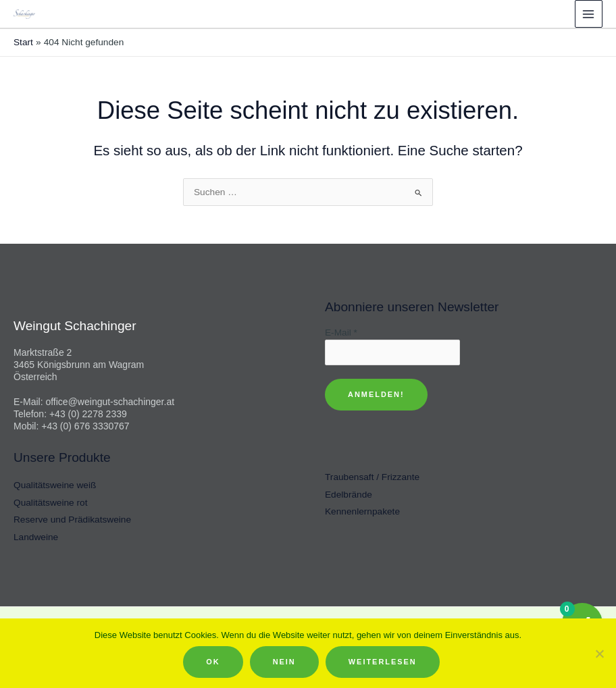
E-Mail (341, 333)
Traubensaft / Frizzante (372, 477)
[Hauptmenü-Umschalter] (589, 14)
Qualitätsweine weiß (55, 485)
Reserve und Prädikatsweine (72, 520)
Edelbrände (349, 495)
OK (213, 662)
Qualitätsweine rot (50, 503)
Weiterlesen (383, 662)
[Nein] (599, 654)
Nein (284, 662)
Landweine (36, 537)
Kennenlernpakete (362, 511)
